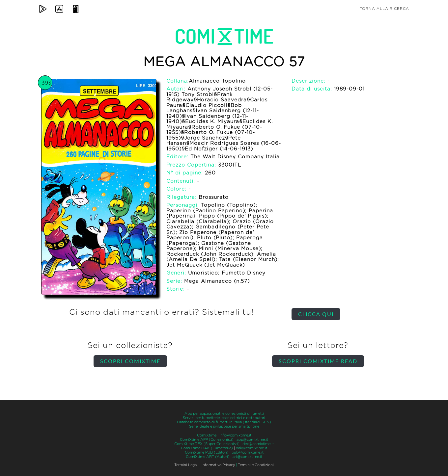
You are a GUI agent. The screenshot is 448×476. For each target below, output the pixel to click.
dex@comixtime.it (258, 444)
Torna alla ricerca (384, 9)
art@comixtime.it (247, 457)
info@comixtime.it (235, 435)
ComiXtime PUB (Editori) (207, 452)
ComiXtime (207, 435)
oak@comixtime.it (252, 448)
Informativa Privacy (218, 465)
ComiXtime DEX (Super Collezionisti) (207, 444)
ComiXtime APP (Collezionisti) (207, 440)
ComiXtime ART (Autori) (208, 457)
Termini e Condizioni (256, 465)
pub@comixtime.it (248, 452)
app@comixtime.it (252, 440)
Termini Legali (186, 465)
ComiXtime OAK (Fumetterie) (207, 448)
